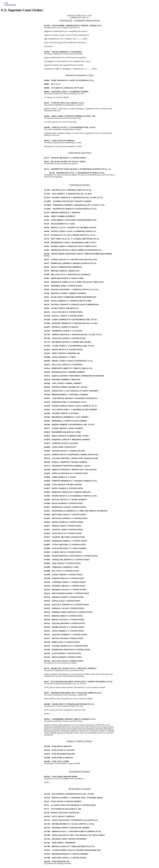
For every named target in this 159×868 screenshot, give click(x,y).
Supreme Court (11, 5)
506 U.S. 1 (61, 733)
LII (6, 3)
